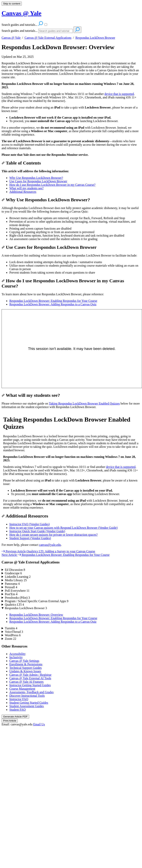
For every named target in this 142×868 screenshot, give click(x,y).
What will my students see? (26, 188)
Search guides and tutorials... (20, 31)
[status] (71, 70)
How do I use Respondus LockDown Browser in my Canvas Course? (52, 185)
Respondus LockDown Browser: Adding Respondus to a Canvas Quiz (53, 304)
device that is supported (119, 94)
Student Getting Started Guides (29, 703)
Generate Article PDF (15, 717)
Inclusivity (16, 657)
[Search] (56, 31)
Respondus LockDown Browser (95, 38)
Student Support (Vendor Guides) (30, 538)
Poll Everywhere (17, 591)
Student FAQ (18, 710)
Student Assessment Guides (27, 706)
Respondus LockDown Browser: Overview (58, 47)
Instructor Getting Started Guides (30, 685)
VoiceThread (14, 632)
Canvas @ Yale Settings (24, 661)
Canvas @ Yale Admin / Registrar (30, 675)
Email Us (39, 724)
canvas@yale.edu (50, 545)
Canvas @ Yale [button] (21, 13)
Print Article (10, 721)
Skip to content (12, 4)
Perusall (11, 587)
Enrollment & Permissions (26, 664)
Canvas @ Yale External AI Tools (30, 678)
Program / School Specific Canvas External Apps (37, 601)
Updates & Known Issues (25, 671)
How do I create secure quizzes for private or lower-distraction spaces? (53, 535)
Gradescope (13, 573)
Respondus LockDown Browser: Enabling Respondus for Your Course (53, 301)
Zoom (11, 639)
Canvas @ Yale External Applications (48, 38)
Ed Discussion (15, 570)
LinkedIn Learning (18, 577)
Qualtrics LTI (14, 605)
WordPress (13, 635)
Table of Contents (21, 163)
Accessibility (18, 654)
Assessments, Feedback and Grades (32, 692)
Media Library (16, 580)
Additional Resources (23, 192)
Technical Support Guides (25, 668)
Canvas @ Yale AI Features (26, 682)
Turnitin (11, 628)
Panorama (12, 584)
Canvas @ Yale (11, 38)
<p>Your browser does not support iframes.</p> (71, 460)
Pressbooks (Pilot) (17, 598)
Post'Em (11, 594)
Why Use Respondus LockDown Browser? (36, 178)
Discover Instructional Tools (27, 696)
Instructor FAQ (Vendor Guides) (29, 524)
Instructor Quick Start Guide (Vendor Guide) (37, 531)
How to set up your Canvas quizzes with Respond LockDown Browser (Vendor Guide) (63, 528)
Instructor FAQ (19, 699)
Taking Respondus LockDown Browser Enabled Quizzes (84, 403)
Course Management (22, 689)
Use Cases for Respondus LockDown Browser (38, 181)
